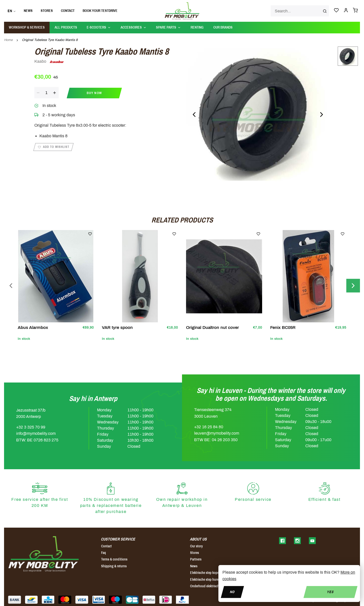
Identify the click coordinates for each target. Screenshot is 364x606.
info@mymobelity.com (36, 433)
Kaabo (49, 62)
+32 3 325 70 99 (31, 427)
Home (8, 40)
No (232, 592)
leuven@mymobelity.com (217, 433)
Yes (331, 592)
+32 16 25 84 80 (209, 427)
